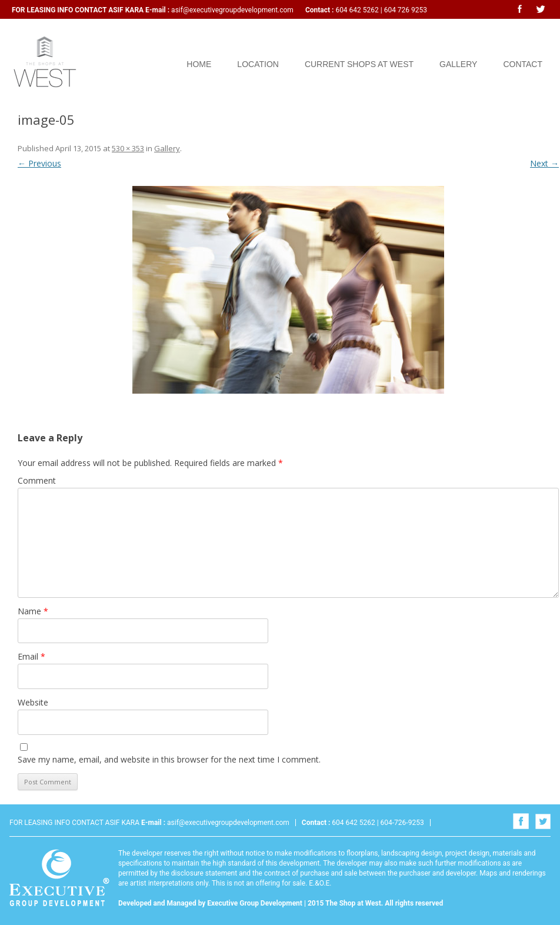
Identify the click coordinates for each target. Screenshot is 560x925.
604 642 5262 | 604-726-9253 (377, 823)
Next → (544, 163)
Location (258, 64)
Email (31, 656)
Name (33, 611)
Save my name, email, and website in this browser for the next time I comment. (169, 759)
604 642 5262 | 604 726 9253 (380, 10)
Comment (37, 480)
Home (199, 64)
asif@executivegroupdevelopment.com (232, 10)
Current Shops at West (359, 64)
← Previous (39, 163)
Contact (523, 64)
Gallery (458, 64)
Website (33, 702)
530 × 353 (128, 148)
